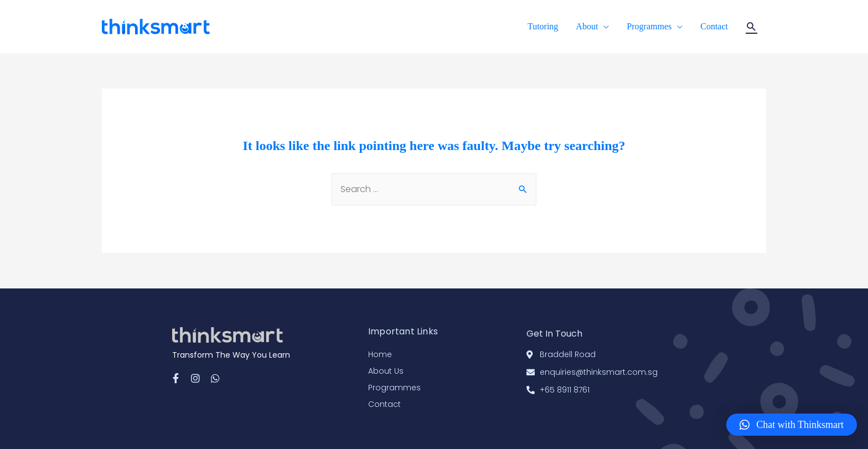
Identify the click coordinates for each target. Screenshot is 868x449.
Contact (714, 26)
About (587, 26)
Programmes (649, 26)
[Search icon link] (751, 27)
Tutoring (543, 26)
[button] (792, 425)
